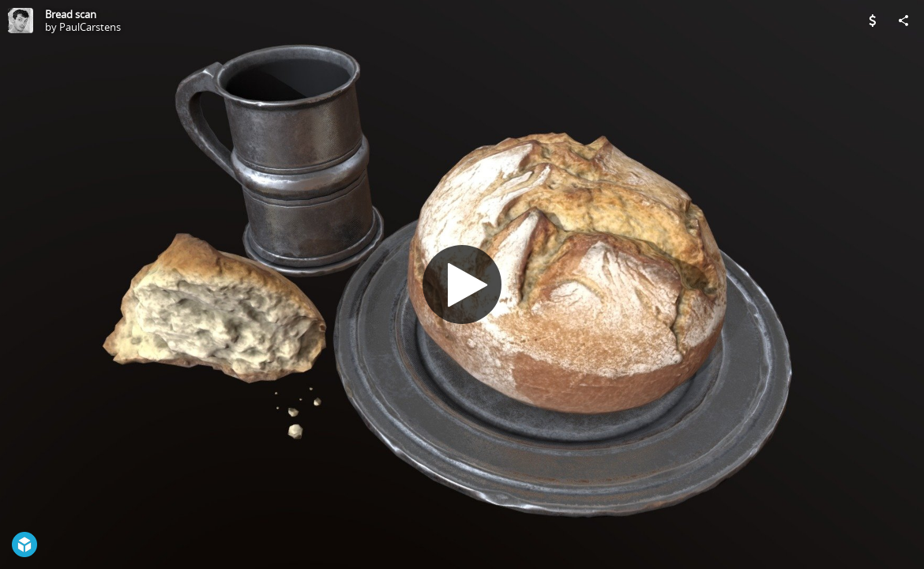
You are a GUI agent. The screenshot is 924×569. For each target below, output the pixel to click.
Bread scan (71, 14)
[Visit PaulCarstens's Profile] (21, 21)
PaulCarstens (90, 27)
